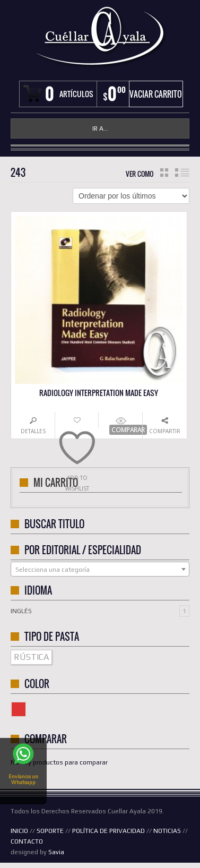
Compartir (165, 431)
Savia (56, 852)
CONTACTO (27, 841)
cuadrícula (164, 173)
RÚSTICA (31, 657)
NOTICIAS (167, 831)
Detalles (33, 431)
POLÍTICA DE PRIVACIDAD (108, 831)
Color (26, 708)
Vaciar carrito (156, 94)
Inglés (21, 611)
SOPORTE (50, 831)
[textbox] (100, 570)
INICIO (19, 831)
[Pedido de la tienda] (131, 196)
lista (182, 173)
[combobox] (100, 569)
